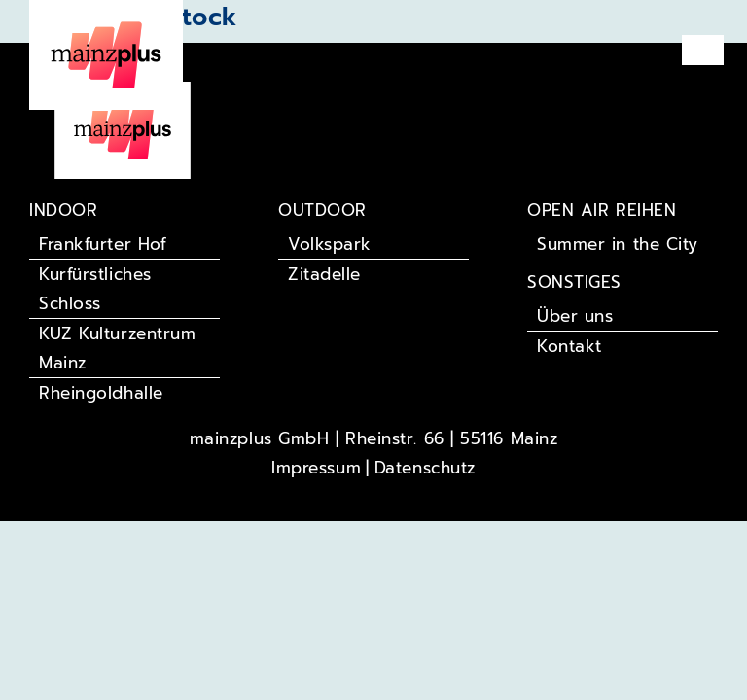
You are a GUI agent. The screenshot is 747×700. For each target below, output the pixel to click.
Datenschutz (425, 468)
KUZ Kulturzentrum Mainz (117, 348)
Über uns (575, 316)
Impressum (316, 468)
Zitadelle (324, 274)
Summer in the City (618, 244)
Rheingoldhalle (101, 393)
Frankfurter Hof (103, 244)
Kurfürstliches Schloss (95, 289)
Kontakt (569, 346)
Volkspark (330, 244)
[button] (703, 50)
